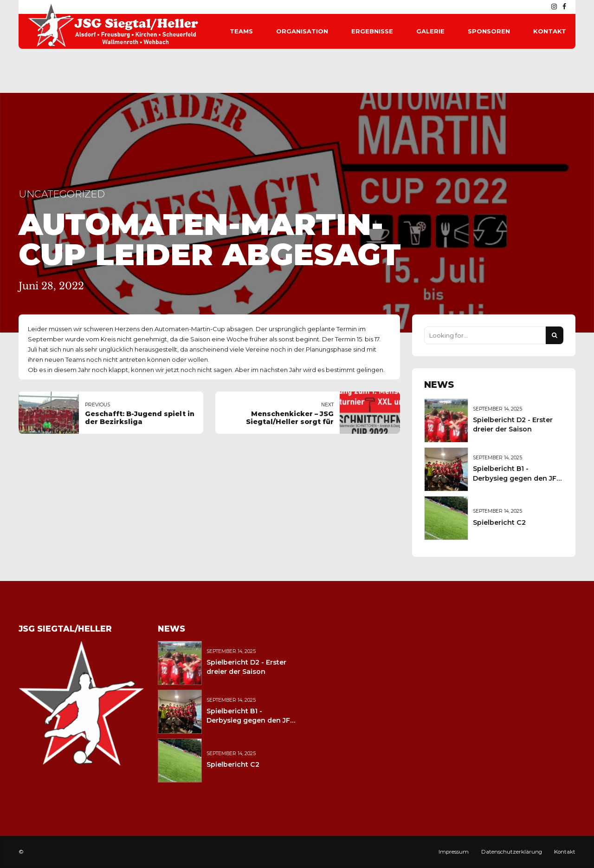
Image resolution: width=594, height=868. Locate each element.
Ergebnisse (372, 31)
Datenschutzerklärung (512, 852)
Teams (241, 31)
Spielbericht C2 (499, 522)
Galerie (430, 31)
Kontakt (550, 31)
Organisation (302, 31)
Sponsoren (489, 31)
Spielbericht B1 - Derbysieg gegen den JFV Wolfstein (517, 478)
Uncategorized (62, 194)
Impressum (454, 852)
